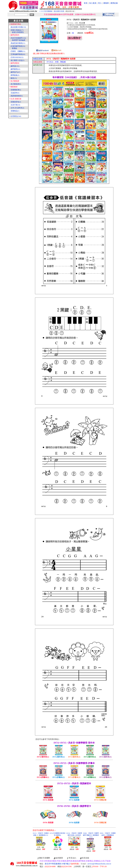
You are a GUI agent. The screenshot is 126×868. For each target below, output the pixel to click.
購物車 (106, 3)
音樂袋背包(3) (16, 102)
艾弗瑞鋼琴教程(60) (18, 54)
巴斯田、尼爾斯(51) (18, 51)
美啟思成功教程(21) (18, 43)
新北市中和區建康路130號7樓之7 (62, 864)
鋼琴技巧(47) (15, 72)
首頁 (86, 3)
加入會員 (93, 3)
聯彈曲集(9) (15, 75)
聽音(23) (14, 78)
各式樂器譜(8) (16, 84)
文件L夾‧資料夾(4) (17, 108)
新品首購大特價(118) (18, 27)
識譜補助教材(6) (17, 96)
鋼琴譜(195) (15, 66)
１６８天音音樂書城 (46, 11)
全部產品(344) (16, 116)
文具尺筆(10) (15, 105)
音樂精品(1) (15, 111)
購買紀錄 (114, 3)
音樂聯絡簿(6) (16, 90)
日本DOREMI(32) (17, 57)
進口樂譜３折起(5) (18, 60)
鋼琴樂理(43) (15, 69)
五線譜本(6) (15, 93)
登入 (100, 3)
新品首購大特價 (59, 11)
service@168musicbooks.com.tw (99, 864)
